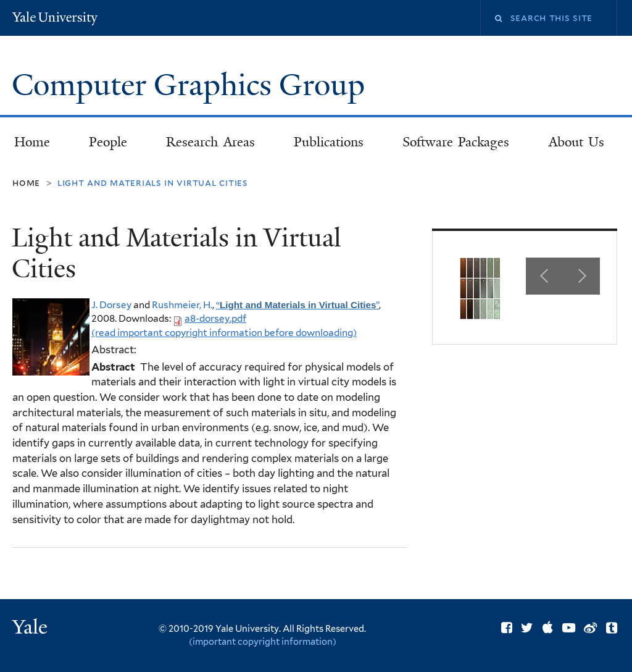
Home (32, 142)
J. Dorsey (111, 305)
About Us (577, 142)
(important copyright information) (263, 641)
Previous (544, 276)
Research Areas (210, 142)
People (108, 142)
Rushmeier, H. (182, 305)
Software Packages (456, 142)
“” (297, 305)
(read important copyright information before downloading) (224, 333)
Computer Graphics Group (192, 85)
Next (581, 276)
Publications (329, 142)
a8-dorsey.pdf (215, 318)
